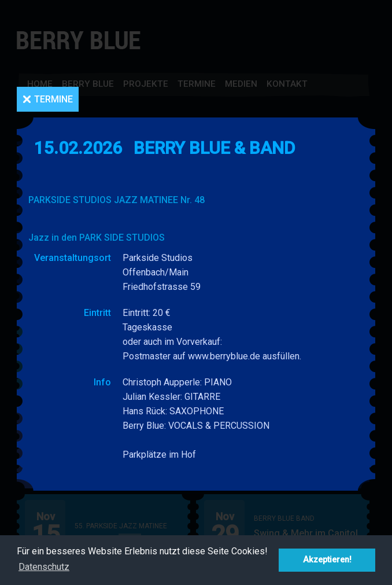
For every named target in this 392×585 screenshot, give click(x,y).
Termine (53, 99)
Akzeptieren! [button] (327, 560)
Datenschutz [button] (44, 567)
